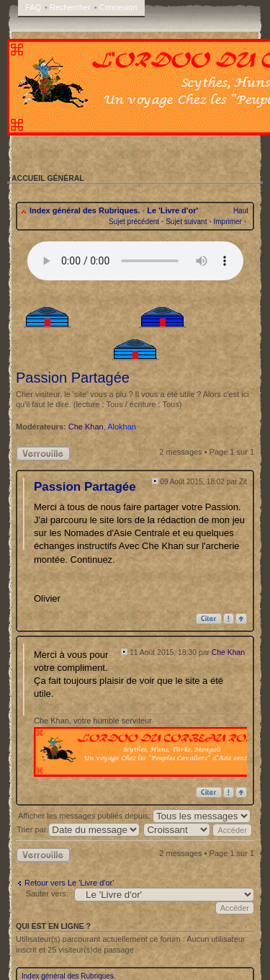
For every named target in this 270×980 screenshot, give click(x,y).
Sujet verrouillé (43, 454)
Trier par (78, 829)
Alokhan (122, 427)
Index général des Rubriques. (85, 210)
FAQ (33, 7)
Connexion (118, 7)
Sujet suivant (186, 222)
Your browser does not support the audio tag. (135, 261)
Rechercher (70, 7)
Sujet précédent (134, 222)
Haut (241, 211)
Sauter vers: (47, 894)
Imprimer (227, 222)
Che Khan (86, 427)
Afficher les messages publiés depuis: (134, 816)
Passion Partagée (73, 378)
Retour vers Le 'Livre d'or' (69, 883)
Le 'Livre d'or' (172, 210)
